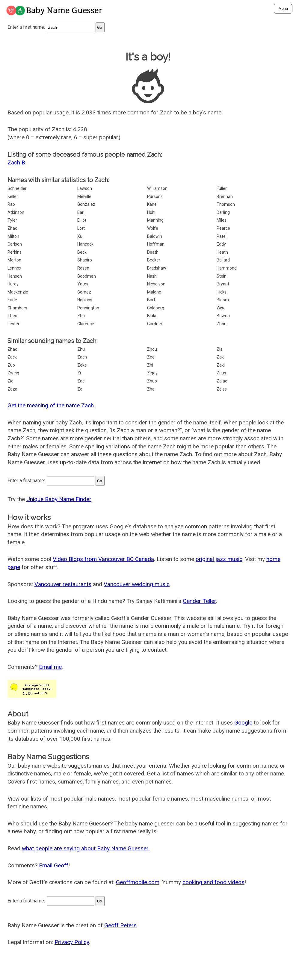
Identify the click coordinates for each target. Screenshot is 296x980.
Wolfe (153, 228)
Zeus (221, 373)
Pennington (88, 308)
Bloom (223, 300)
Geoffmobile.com (138, 882)
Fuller (222, 188)
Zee (151, 357)
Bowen (223, 316)
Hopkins (85, 300)
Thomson (226, 204)
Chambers (17, 308)
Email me (50, 667)
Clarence (86, 324)
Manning (155, 220)
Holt (151, 212)
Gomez (84, 292)
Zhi (150, 365)
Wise (221, 308)
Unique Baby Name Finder (59, 499)
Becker (154, 260)
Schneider (17, 188)
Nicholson (156, 284)
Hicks (222, 292)
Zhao (12, 228)
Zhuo (152, 381)
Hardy (13, 284)
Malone (154, 292)
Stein (222, 276)
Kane (152, 204)
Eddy (221, 244)
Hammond (227, 268)
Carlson (15, 244)
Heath (222, 252)
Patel (222, 236)
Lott (81, 228)
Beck (82, 252)
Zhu (81, 316)
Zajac (222, 381)
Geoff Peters (120, 925)
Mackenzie (18, 292)
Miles (222, 220)
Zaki (221, 365)
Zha (151, 389)
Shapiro (85, 260)
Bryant (223, 284)
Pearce (223, 228)
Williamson (157, 188)
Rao (11, 204)
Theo (12, 316)
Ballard (223, 260)
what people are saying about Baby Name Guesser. (86, 848)
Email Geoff (54, 865)
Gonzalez (86, 204)
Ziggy (152, 373)
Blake (152, 316)
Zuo (11, 365)
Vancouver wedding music (137, 584)
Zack (12, 357)
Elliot (82, 220)
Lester (13, 324)
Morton (14, 260)
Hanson (15, 276)
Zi (79, 373)
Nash (152, 276)
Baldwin (155, 236)
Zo (80, 389)
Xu (80, 236)
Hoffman (156, 244)
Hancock (85, 244)
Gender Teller (199, 601)
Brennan (225, 196)
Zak (220, 357)
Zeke (82, 365)
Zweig (13, 373)
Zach (82, 357)
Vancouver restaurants (63, 584)
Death (153, 252)
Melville (84, 196)
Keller (13, 196)
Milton (13, 236)
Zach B (16, 162)
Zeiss (222, 389)
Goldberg (156, 308)
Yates (83, 284)
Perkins (15, 252)
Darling (223, 212)
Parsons (155, 196)
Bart (151, 300)
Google (243, 723)
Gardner (155, 324)
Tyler (12, 220)
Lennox (14, 268)
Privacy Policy (72, 942)
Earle (12, 300)
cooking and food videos (213, 882)
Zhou (222, 324)
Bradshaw (157, 268)
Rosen (83, 268)
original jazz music (219, 559)
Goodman (87, 276)
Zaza (12, 389)
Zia (220, 349)
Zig (10, 381)
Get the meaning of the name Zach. (51, 405)
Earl (81, 212)
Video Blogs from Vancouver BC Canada (103, 559)
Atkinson (16, 212)
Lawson (85, 188)
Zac (81, 381)
